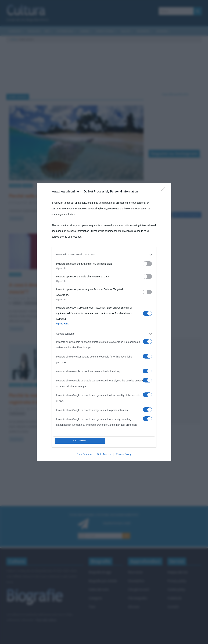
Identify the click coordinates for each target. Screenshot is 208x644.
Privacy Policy (124, 454)
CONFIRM (80, 441)
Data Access (104, 454)
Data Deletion (84, 454)
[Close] (164, 190)
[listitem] (104, 255)
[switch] (147, 264)
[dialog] (104, 322)
